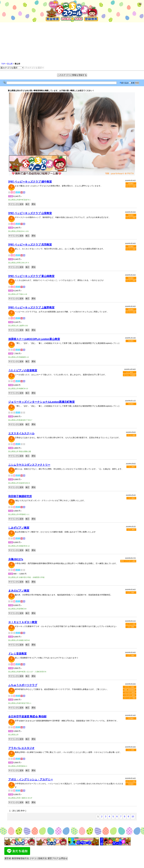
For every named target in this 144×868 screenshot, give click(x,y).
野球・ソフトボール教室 (128, 561)
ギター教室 (131, 627)
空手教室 (131, 718)
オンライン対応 (131, 186)
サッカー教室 (131, 435)
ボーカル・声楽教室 (130, 375)
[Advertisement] (72, 42)
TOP (3, 64)
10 (133, 817)
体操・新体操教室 (130, 690)
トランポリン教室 (130, 695)
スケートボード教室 (130, 698)
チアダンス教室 (130, 687)
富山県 (10, 64)
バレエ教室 (131, 467)
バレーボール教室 (130, 692)
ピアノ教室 (130, 372)
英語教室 (131, 184)
